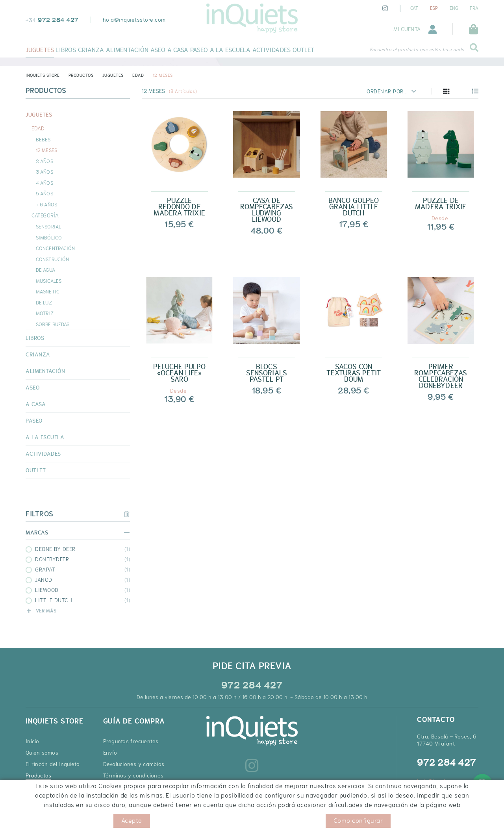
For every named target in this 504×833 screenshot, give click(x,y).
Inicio (32, 741)
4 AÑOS (44, 183)
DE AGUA (45, 270)
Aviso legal (92, 821)
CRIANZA (38, 354)
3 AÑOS (44, 172)
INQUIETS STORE (43, 75)
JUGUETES (113, 75)
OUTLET (36, 470)
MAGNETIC (48, 291)
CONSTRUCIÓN (52, 259)
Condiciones (125, 821)
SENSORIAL (48, 226)
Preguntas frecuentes (131, 741)
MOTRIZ (45, 313)
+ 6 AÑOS (46, 204)
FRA (474, 8)
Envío (110, 753)
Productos (81, 75)
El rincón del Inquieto (53, 764)
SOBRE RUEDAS (53, 324)
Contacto (37, 787)
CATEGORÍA (45, 215)
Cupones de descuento (133, 798)
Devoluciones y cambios (134, 764)
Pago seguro (119, 787)
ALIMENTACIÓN (45, 371)
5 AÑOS (44, 193)
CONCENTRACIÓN (55, 248)
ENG (454, 8)
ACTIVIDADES (43, 454)
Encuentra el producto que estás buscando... (419, 50)
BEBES (43, 139)
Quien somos (42, 753)
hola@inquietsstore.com (134, 20)
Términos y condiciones (133, 775)
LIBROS (35, 338)
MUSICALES (49, 281)
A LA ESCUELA (45, 437)
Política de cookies (49, 821)
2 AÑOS (44, 161)
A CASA (36, 404)
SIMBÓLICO (49, 237)
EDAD (138, 75)
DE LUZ (44, 302)
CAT (414, 8)
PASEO (34, 421)
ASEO (32, 388)
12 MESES (46, 150)
